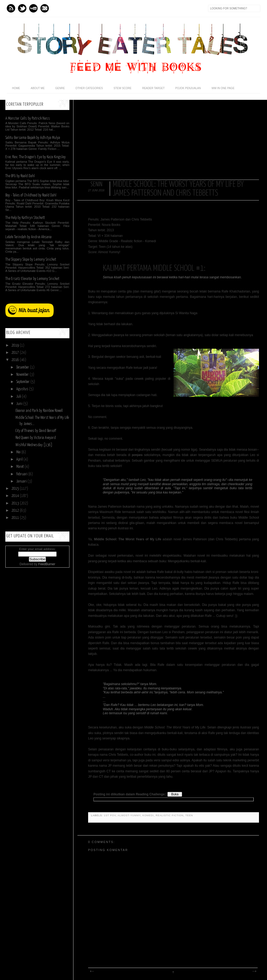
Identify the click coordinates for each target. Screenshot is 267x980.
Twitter (22, 8)
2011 (16, 518)
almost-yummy (129, 815)
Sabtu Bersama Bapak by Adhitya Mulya (33, 138)
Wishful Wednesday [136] (34, 445)
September (23, 382)
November (23, 375)
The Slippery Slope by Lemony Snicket (31, 259)
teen (189, 815)
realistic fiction (170, 815)
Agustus (23, 389)
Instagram (45, 8)
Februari (22, 474)
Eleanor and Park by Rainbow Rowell (39, 411)
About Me (38, 88)
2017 (16, 353)
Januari (22, 481)
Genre (60, 88)
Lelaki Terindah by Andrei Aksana (28, 237)
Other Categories (89, 88)
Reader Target (153, 88)
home (16, 88)
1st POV (110, 815)
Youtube (33, 8)
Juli (19, 397)
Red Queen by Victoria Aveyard (36, 438)
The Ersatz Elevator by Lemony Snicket (32, 279)
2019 (16, 345)
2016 (16, 360)
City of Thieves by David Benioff (36, 431)
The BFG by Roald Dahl (20, 176)
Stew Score (122, 88)
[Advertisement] (168, 137)
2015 (16, 489)
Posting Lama (254, 971)
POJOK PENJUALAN (188, 88)
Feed (11, 8)
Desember (23, 367)
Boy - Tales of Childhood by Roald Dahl (31, 195)
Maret (20, 467)
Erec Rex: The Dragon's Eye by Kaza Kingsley (36, 157)
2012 (16, 511)
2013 (16, 503)
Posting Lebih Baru (92, 971)
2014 (16, 496)
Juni (20, 404)
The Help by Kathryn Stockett (25, 218)
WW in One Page (223, 88)
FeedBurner (47, 564)
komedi (148, 815)
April (20, 459)
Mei (19, 452)
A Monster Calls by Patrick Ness (28, 118)
